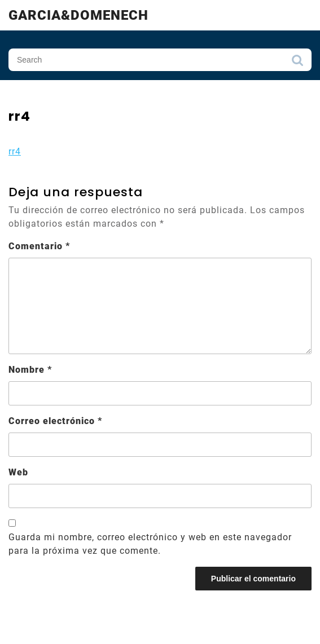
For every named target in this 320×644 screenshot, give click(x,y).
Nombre (30, 370)
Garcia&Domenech (78, 15)
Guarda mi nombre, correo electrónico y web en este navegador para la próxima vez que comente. (150, 544)
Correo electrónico (55, 421)
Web (18, 472)
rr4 (15, 151)
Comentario (39, 246)
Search (297, 63)
